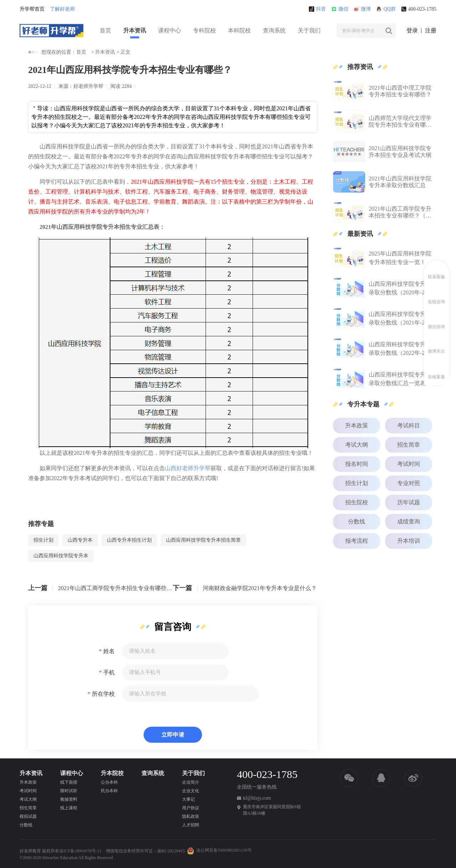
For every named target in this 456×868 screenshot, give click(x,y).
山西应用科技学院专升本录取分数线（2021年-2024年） (401, 319)
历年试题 (409, 502)
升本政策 (357, 425)
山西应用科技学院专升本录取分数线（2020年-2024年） (401, 289)
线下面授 (69, 782)
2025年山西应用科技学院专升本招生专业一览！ (400, 258)
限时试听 (69, 791)
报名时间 (357, 464)
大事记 (188, 799)
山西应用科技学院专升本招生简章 (203, 540)
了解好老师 (62, 9)
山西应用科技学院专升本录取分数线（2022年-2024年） (401, 349)
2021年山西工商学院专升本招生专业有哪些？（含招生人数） (115, 588)
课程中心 (170, 30)
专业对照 (409, 483)
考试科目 (409, 425)
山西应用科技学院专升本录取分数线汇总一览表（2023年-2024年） (400, 380)
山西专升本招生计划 (129, 540)
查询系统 (274, 30)
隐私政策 (191, 816)
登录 (412, 30)
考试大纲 (357, 445)
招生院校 (357, 502)
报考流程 (357, 541)
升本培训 (409, 541)
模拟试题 (28, 816)
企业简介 (191, 782)
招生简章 (409, 445)
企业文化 (191, 791)
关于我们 (309, 30)
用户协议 (191, 808)
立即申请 (173, 735)
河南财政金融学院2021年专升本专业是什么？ (260, 588)
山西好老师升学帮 (188, 468)
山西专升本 (80, 540)
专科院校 (204, 30)
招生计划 (43, 540)
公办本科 (109, 782)
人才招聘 (191, 825)
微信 (340, 9)
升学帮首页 (32, 9)
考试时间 (409, 464)
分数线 (357, 522)
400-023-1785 (419, 9)
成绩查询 (409, 522)
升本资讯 (135, 30)
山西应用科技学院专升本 (61, 556)
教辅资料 (69, 799)
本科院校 (239, 30)
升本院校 (112, 773)
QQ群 (386, 9)
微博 (362, 9)
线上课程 (69, 808)
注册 (431, 30)
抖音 (317, 9)
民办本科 (109, 791)
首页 (105, 30)
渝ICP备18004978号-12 (80, 851)
